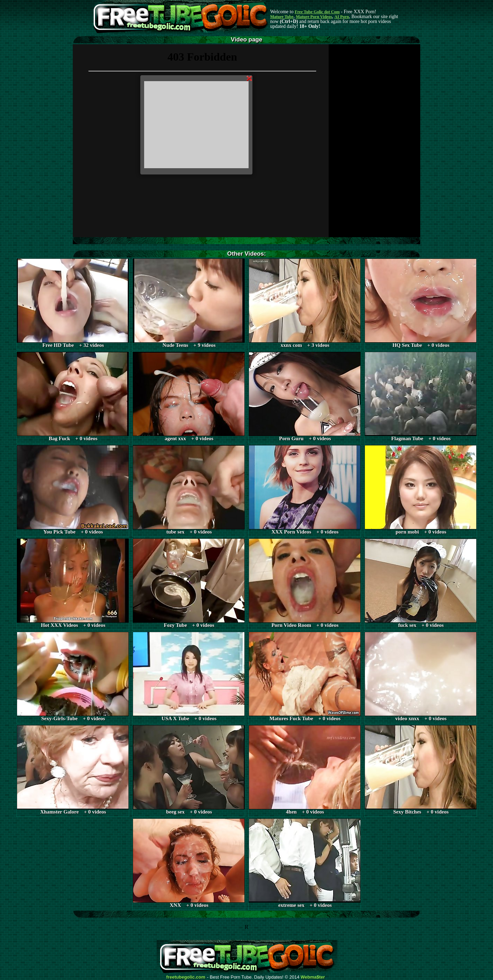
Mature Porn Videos (314, 17)
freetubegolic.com (186, 977)
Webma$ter (313, 977)
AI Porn (342, 17)
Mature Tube (282, 17)
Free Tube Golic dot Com (317, 12)
